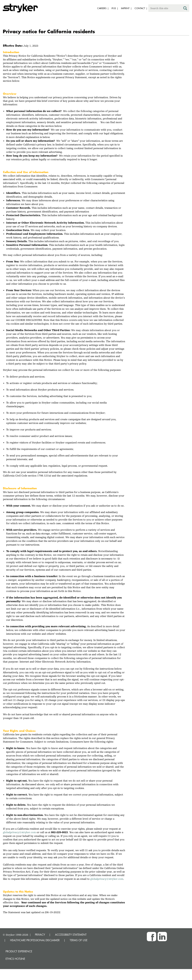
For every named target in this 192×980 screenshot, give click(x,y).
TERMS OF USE (79, 940)
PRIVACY (40, 935)
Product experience (19, 951)
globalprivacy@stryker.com (19, 832)
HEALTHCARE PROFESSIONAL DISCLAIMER (35, 940)
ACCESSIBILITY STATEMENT (71, 935)
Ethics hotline (15, 959)
